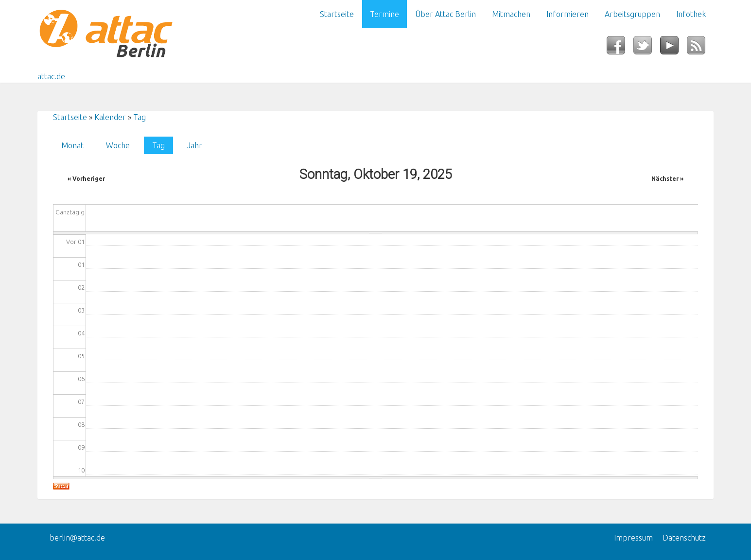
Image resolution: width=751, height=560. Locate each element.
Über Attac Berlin (445, 14)
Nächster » (667, 179)
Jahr (195, 145)
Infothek (691, 14)
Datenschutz (684, 538)
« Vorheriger (86, 179)
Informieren (568, 14)
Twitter (647, 48)
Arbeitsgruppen (632, 14)
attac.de (51, 76)
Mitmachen (511, 14)
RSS (700, 48)
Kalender (110, 117)
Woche (118, 145)
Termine (384, 14)
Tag (140, 117)
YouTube (673, 48)
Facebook (620, 48)
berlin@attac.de (77, 538)
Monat (72, 145)
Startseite (337, 14)
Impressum (633, 538)
